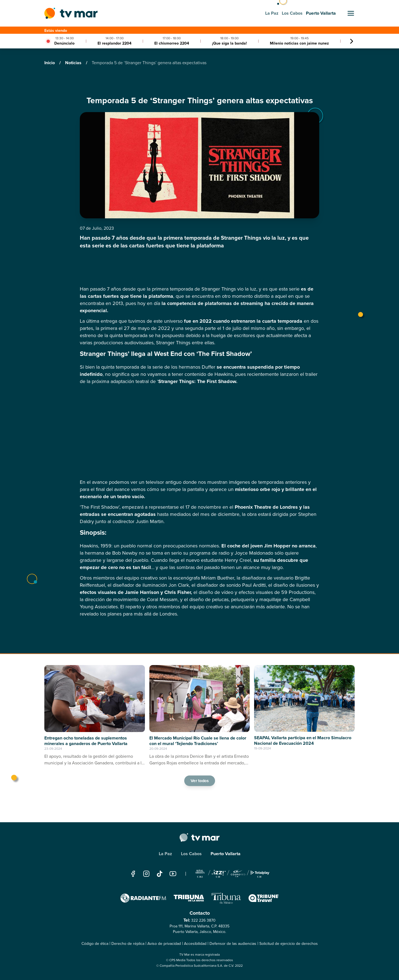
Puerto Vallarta (226, 854)
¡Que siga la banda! (229, 43)
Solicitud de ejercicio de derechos (289, 944)
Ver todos (199, 780)
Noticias (74, 63)
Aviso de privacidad (164, 944)
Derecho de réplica (128, 944)
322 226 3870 (203, 920)
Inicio (50, 63)
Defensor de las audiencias (233, 944)
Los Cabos (191, 854)
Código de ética (95, 944)
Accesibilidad (195, 944)
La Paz (165, 854)
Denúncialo (64, 43)
